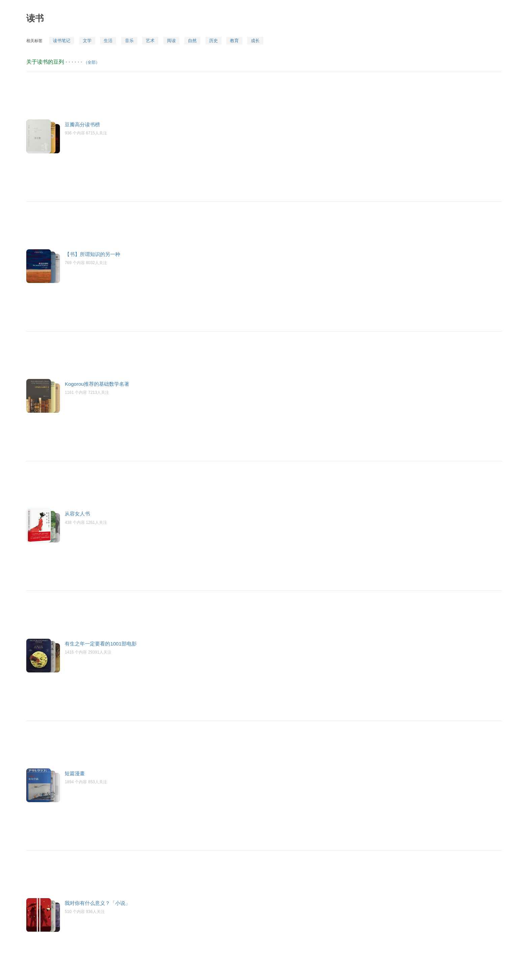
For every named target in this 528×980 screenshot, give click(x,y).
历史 (213, 41)
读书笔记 (62, 41)
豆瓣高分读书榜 (82, 124)
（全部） (92, 62)
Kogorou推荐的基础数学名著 (97, 384)
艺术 (150, 41)
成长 (255, 41)
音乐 (129, 41)
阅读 (171, 41)
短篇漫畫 (75, 773)
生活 (108, 41)
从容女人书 (77, 514)
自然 (192, 41)
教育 (234, 41)
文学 (87, 41)
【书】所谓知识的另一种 (92, 254)
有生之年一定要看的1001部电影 (101, 644)
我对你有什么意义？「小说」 (97, 903)
